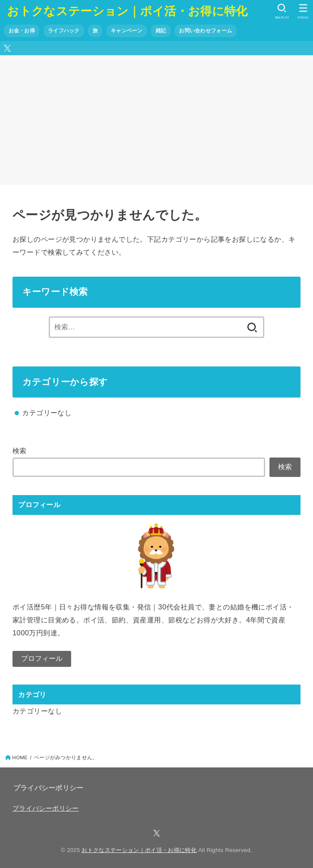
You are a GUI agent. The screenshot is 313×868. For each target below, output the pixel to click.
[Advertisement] (156, 120)
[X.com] (7, 48)
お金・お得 (22, 31)
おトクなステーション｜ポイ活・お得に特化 (127, 11)
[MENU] (303, 11)
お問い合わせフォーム (205, 31)
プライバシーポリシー (46, 808)
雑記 (161, 31)
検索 (20, 451)
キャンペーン (127, 31)
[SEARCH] (282, 11)
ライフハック (64, 31)
